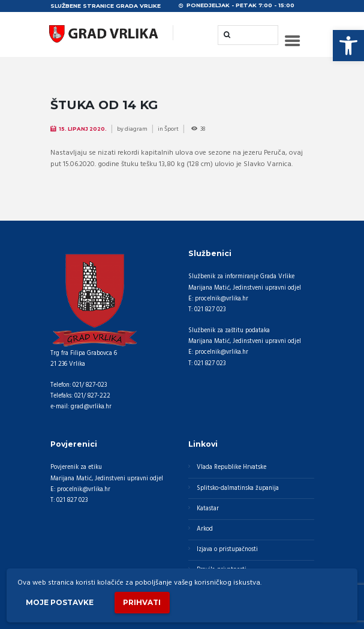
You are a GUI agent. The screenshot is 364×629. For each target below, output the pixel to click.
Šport (172, 129)
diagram (136, 129)
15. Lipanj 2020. (83, 129)
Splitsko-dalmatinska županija (238, 488)
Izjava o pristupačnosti (227, 550)
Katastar (208, 509)
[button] (348, 46)
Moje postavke (60, 602)
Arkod (205, 529)
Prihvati (142, 602)
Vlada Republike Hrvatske (231, 467)
